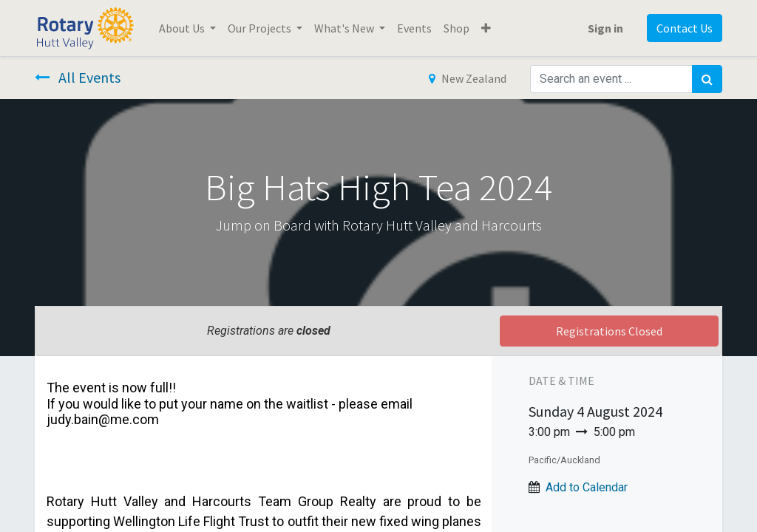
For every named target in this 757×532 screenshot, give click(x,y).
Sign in (605, 28)
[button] (486, 28)
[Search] (707, 79)
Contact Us (685, 28)
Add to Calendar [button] (587, 487)
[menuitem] (414, 28)
